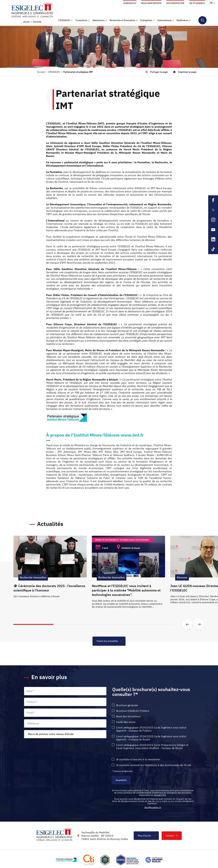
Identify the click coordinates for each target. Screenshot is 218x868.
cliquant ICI (160, 795)
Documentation (175, 3)
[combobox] (65, 734)
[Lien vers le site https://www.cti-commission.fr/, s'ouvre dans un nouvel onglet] (89, 860)
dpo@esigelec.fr (153, 808)
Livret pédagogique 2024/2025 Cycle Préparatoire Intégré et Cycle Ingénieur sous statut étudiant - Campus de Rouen (152, 747)
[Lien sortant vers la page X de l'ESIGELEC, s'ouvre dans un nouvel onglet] (213, 210)
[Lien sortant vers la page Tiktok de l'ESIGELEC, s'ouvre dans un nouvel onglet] (213, 249)
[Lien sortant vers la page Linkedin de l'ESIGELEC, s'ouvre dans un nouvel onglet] (213, 239)
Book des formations (128, 717)
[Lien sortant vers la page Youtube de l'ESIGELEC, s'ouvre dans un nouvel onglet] (213, 230)
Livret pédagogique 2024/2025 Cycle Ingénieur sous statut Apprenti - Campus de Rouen (151, 738)
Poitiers (37, 22)
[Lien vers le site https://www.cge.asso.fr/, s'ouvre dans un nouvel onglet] (154, 860)
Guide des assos (126, 722)
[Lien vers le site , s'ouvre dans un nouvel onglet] (105, 860)
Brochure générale (127, 705)
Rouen (26, 22)
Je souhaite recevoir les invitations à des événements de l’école (154, 765)
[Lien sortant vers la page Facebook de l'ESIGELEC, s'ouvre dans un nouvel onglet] (213, 200)
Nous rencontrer (151, 3)
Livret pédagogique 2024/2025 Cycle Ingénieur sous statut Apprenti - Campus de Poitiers (151, 729)
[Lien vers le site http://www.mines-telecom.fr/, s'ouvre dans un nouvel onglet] (66, 860)
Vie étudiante (197, 3)
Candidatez (130, 3)
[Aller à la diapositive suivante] (199, 624)
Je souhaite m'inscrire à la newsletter (138, 760)
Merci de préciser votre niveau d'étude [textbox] (51, 734)
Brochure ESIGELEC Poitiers (133, 711)
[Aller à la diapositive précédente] (187, 624)
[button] (65, 20)
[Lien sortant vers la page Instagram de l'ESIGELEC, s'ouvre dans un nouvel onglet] (213, 220)
